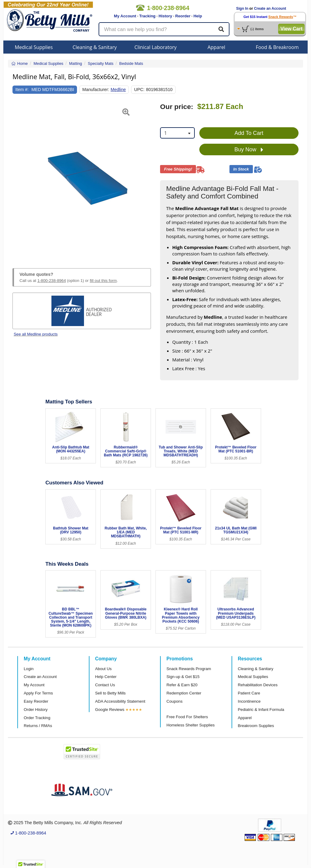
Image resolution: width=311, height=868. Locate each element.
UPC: (139, 90)
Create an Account (270, 9)
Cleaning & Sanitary (95, 47)
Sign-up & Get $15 (183, 677)
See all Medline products (36, 334)
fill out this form (103, 281)
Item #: (22, 90)
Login (29, 669)
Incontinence (249, 701)
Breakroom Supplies (256, 726)
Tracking (147, 16)
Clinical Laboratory (156, 47)
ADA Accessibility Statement (120, 701)
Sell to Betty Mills (110, 693)
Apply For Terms (38, 693)
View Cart (291, 29)
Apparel (216, 47)
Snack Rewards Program (189, 669)
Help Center (106, 677)
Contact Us (105, 685)
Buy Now (249, 150)
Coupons (175, 701)
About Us (103, 669)
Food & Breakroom (277, 47)
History (165, 16)
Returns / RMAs (38, 726)
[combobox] (177, 133)
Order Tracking (37, 718)
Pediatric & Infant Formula (261, 710)
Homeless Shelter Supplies (190, 725)
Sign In (242, 9)
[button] (17, 178)
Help (198, 16)
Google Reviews (110, 710)
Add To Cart (249, 133)
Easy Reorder (36, 701)
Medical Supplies (34, 47)
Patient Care (249, 693)
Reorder (183, 16)
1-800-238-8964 (52, 281)
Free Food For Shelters (187, 717)
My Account (125, 16)
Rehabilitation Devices (258, 685)
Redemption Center (184, 693)
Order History (36, 710)
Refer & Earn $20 (182, 685)
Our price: (177, 107)
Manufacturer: (96, 90)
